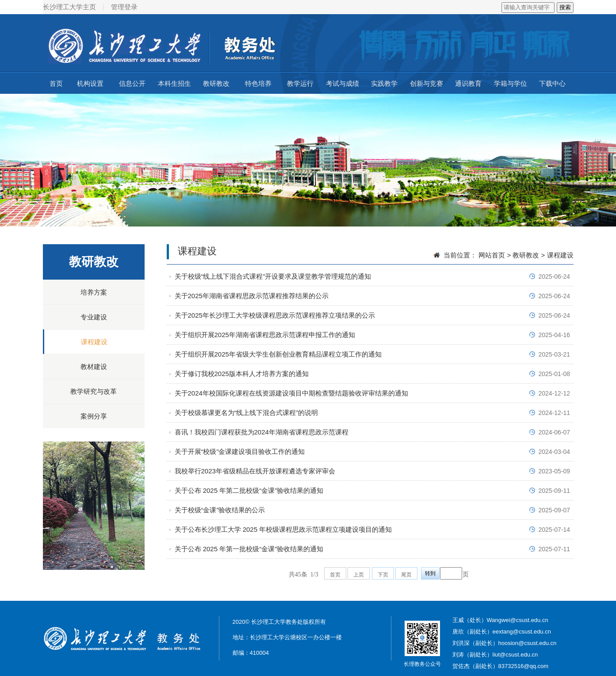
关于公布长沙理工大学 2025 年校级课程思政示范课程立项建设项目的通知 (283, 529)
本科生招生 (174, 83)
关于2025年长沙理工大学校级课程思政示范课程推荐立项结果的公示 (275, 315)
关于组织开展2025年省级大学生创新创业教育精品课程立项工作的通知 (278, 354)
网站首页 (492, 255)
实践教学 (384, 83)
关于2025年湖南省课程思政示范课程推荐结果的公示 (252, 296)
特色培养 (258, 83)
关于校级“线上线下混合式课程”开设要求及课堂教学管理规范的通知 (273, 276)
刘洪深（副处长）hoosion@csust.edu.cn (505, 643)
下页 (383, 575)
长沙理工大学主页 (69, 7)
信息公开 (132, 83)
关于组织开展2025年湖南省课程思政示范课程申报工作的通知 (265, 335)
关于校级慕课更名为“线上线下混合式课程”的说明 (247, 413)
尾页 (406, 575)
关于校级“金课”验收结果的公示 (220, 510)
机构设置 (90, 83)
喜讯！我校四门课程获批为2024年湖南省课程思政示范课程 (262, 432)
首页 (56, 83)
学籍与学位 (511, 83)
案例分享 (94, 416)
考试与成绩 (342, 83)
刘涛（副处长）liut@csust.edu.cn (495, 655)
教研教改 (216, 83)
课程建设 (94, 342)
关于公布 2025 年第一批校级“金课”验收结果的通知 (249, 549)
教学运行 (300, 83)
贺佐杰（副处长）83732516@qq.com (501, 666)
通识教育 (468, 83)
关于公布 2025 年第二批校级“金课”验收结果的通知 (249, 490)
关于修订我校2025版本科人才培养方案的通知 (242, 374)
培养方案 (94, 292)
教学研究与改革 (94, 391)
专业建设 (94, 317)
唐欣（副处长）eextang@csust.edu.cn (502, 632)
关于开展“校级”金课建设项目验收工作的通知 (240, 451)
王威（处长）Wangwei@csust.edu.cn (500, 620)
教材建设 (94, 367)
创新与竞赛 (427, 83)
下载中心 (552, 83)
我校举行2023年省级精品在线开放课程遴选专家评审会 (255, 471)
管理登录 (124, 7)
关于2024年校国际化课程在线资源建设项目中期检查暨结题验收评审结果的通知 (291, 393)
